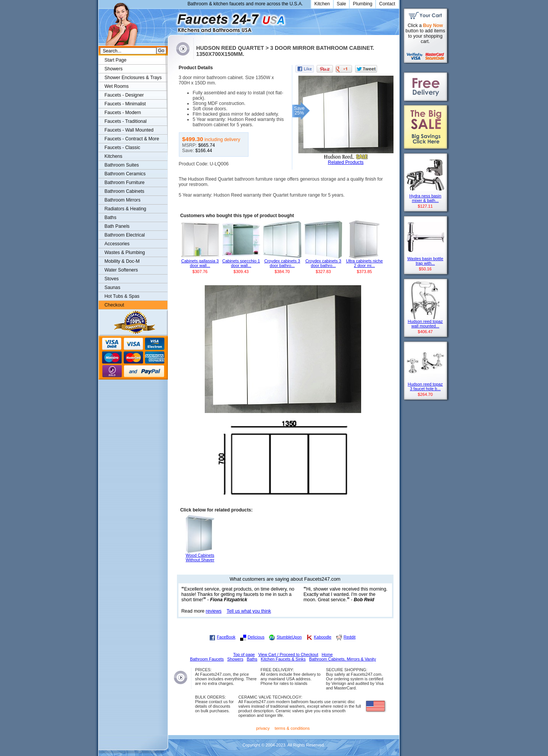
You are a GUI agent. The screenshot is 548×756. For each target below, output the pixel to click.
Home (327, 654)
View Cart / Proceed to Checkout (288, 654)
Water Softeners (121, 270)
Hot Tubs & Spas (122, 296)
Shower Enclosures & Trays (133, 78)
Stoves (112, 279)
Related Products (346, 162)
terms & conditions (292, 728)
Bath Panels (117, 226)
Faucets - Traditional (126, 121)
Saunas (113, 287)
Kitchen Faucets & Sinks (283, 659)
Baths (111, 218)
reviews (214, 611)
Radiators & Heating (126, 209)
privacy (263, 728)
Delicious (256, 637)
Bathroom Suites (122, 165)
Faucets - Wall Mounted (129, 130)
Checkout (115, 305)
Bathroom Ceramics (125, 174)
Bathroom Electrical (125, 235)
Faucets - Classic (123, 148)
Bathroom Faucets (207, 659)
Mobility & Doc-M (122, 261)
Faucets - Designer (124, 95)
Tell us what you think (249, 611)
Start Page (116, 60)
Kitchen (322, 4)
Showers (114, 69)
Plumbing (362, 4)
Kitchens (114, 156)
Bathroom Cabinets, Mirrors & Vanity (342, 659)
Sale (342, 4)
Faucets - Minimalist (125, 104)
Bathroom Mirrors (123, 200)
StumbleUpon (289, 637)
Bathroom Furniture (125, 183)
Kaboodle (323, 637)
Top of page (244, 654)
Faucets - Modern (123, 113)
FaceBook (226, 637)
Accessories (117, 244)
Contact (387, 4)
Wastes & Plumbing (125, 253)
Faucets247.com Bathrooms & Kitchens (171, 20)
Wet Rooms (117, 86)
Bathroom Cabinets (125, 191)
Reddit (350, 637)
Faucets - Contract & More (132, 139)
